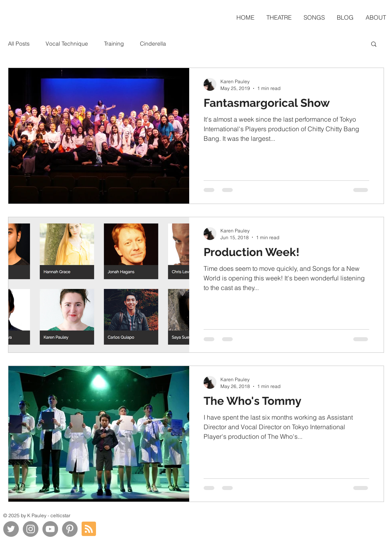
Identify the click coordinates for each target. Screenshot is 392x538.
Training (114, 44)
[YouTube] (50, 529)
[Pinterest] (70, 529)
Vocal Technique (67, 44)
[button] (374, 45)
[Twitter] (11, 529)
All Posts (19, 44)
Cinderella (153, 44)
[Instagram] (31, 529)
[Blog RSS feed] (89, 529)
